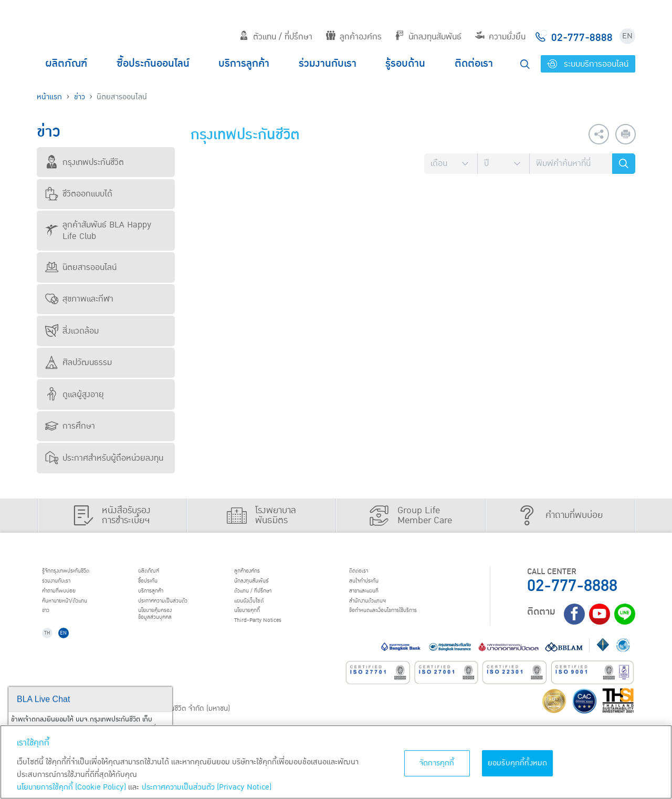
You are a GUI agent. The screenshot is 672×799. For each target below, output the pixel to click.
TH (53, 656)
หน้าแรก (49, 97)
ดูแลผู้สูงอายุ (75, 395)
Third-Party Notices (273, 640)
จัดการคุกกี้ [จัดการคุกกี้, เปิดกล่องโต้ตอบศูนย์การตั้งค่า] (437, 763)
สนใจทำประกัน (375, 586)
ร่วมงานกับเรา (328, 64)
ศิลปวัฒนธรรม (78, 362)
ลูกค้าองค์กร (354, 37)
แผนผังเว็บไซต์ (259, 613)
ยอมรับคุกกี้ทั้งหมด (518, 763)
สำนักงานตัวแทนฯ (381, 613)
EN (627, 36)
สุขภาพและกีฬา (79, 299)
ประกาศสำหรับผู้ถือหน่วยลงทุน (104, 458)
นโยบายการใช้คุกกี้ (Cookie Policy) (71, 787)
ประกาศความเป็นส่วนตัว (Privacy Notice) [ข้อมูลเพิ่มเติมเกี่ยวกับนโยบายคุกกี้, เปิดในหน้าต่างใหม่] (207, 787)
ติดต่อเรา (474, 64)
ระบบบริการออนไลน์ (588, 64)
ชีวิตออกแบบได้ (79, 194)
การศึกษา (70, 426)
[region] (336, 762)
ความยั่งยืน (500, 37)
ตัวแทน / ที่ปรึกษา (276, 37)
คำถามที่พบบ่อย (71, 599)
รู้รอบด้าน (405, 64)
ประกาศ (178, 613)
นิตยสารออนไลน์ (81, 267)
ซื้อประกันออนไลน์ (153, 64)
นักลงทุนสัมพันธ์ (428, 37)
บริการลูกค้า (244, 64)
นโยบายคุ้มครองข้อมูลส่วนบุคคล (167, 631)
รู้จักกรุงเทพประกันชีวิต (80, 573)
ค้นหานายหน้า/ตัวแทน (80, 613)
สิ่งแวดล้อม (72, 331)
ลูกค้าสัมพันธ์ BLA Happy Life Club (98, 231)
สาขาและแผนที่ (375, 599)
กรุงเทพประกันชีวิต (85, 162)
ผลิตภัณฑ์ (66, 64)
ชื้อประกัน (156, 586)
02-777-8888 (572, 586)
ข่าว (80, 97)
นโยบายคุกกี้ (257, 626)
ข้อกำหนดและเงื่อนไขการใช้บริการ (405, 626)
